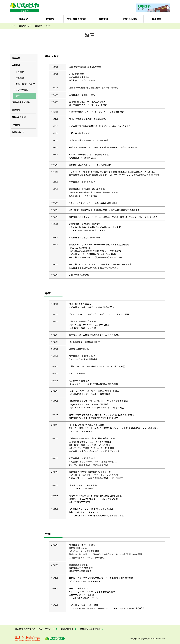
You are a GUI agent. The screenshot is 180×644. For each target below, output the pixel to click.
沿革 (18, 96)
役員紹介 (20, 78)
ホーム (13, 26)
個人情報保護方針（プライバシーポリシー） (34, 629)
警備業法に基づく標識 (90, 629)
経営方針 (16, 58)
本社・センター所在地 (25, 84)
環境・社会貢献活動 (21, 102)
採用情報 (16, 125)
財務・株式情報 (19, 117)
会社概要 (20, 72)
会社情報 (39, 26)
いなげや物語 (22, 90)
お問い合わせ (18, 132)
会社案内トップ (25, 26)
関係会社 (16, 110)
